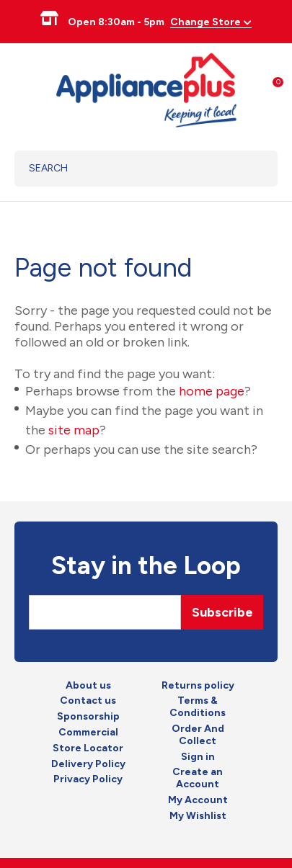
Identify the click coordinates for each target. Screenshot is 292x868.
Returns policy (198, 686)
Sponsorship (88, 717)
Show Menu (23, 88)
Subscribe (222, 612)
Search (248, 169)
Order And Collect (198, 735)
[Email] (105, 612)
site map (74, 430)
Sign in (198, 757)
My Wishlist (198, 816)
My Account (198, 800)
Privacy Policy (88, 779)
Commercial (88, 733)
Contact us (88, 701)
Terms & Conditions (198, 707)
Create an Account (198, 778)
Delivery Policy (88, 764)
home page (212, 391)
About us (88, 686)
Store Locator (88, 748)
